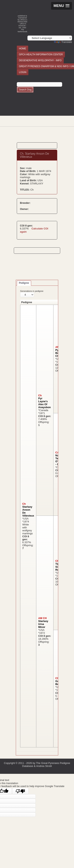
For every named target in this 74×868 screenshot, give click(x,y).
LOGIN (23, 72)
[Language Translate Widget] (50, 38)
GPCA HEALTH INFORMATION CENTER (41, 54)
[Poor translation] (20, 791)
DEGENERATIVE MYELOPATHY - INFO (40, 60)
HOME (22, 49)
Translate (63, 42)
